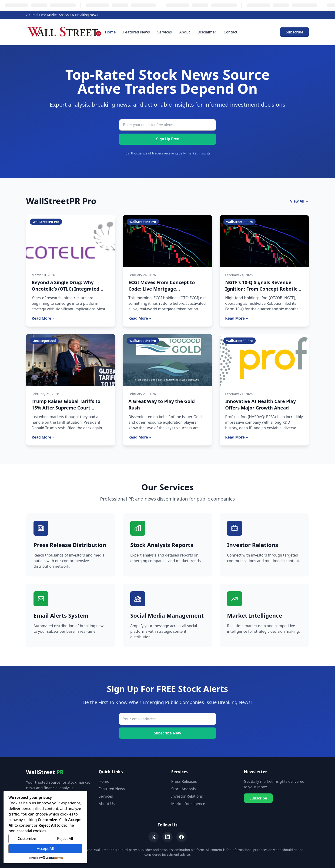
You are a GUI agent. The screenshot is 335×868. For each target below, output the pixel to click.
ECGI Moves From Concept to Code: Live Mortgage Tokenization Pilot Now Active (163, 289)
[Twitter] (154, 837)
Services (164, 32)
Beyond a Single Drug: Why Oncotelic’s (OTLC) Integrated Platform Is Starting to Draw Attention (65, 292)
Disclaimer (207, 32)
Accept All (45, 848)
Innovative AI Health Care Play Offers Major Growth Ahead (261, 405)
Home (110, 32)
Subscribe (295, 32)
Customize (27, 839)
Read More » (43, 318)
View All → (300, 201)
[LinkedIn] (167, 837)
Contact (230, 32)
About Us (107, 804)
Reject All (65, 839)
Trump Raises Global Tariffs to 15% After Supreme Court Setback (66, 408)
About (184, 32)
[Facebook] (181, 837)
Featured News (137, 32)
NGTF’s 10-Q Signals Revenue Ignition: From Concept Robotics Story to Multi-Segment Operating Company (262, 292)
